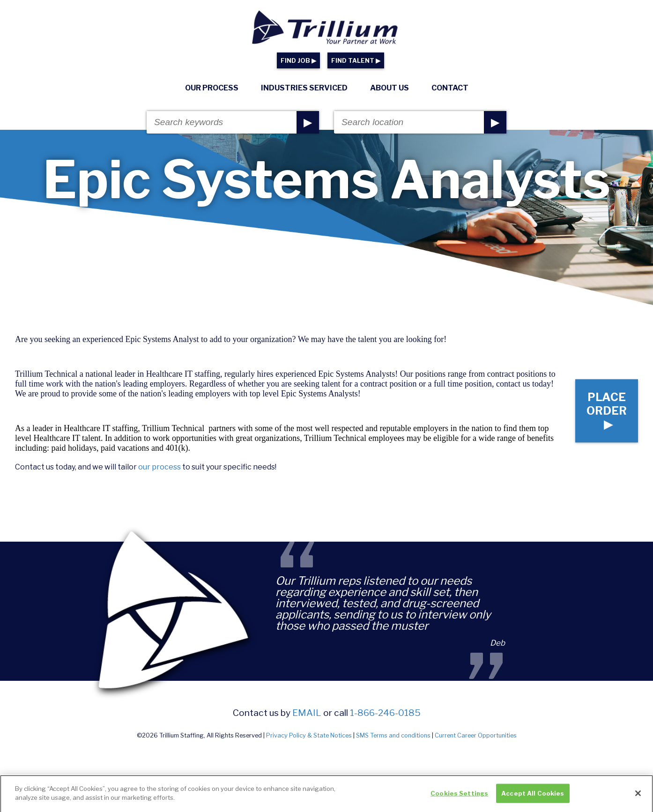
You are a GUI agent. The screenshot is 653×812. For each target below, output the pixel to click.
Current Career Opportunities (476, 735)
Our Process (212, 88)
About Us (390, 88)
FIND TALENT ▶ (356, 61)
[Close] (638, 797)
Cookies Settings (459, 797)
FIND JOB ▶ (298, 61)
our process (160, 467)
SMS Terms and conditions (393, 735)
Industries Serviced (304, 88)
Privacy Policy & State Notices (309, 735)
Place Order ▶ (607, 411)
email (307, 713)
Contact (450, 88)
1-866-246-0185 (385, 713)
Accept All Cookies (533, 797)
